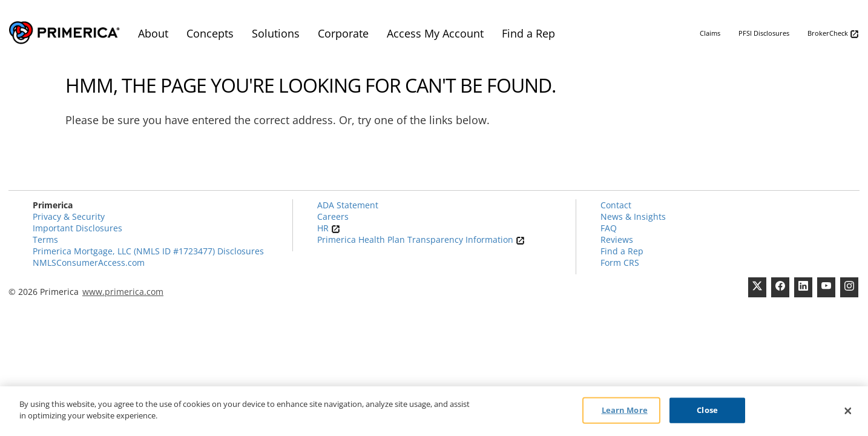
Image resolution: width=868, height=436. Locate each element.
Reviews (617, 239)
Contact (616, 205)
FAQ (609, 228)
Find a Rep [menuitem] (528, 33)
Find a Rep (622, 251)
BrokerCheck (833, 34)
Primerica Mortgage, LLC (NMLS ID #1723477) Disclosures (148, 251)
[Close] (848, 411)
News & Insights (633, 216)
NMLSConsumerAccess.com (89, 263)
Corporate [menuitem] (343, 33)
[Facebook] (780, 287)
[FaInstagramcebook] (849, 287)
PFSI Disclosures (764, 33)
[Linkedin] (803, 287)
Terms (45, 239)
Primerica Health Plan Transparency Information (421, 239)
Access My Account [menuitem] (435, 33)
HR (329, 228)
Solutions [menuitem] (276, 33)
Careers (333, 216)
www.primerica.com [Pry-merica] (123, 292)
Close (707, 410)
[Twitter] (757, 287)
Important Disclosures (77, 228)
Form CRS (620, 263)
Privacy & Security (69, 216)
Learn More (625, 410)
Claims (710, 33)
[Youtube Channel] (826, 287)
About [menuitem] (153, 33)
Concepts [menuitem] (210, 33)
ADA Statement (348, 205)
